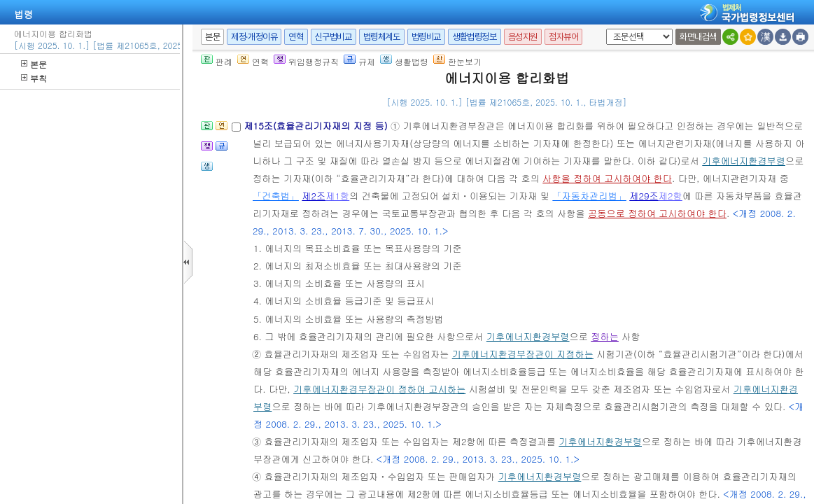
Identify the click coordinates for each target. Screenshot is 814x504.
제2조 (314, 196)
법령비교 (426, 37)
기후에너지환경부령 (744, 161)
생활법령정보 (475, 37)
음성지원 (523, 37)
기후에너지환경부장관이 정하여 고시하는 (379, 389)
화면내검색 (698, 37)
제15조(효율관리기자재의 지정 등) (317, 126)
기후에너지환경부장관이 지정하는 (523, 354)
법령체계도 (382, 37)
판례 (217, 61)
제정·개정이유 (254, 37)
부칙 (34, 78)
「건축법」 (276, 196)
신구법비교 (334, 37)
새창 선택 (604, 29)
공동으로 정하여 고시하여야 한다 (657, 213)
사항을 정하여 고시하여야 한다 (607, 178)
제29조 (644, 196)
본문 (34, 64)
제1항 (337, 196)
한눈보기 (457, 61)
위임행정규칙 (306, 61)
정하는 (605, 336)
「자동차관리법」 (589, 196)
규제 (359, 61)
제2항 (671, 196)
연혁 (296, 37)
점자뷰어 (563, 37)
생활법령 (404, 61)
